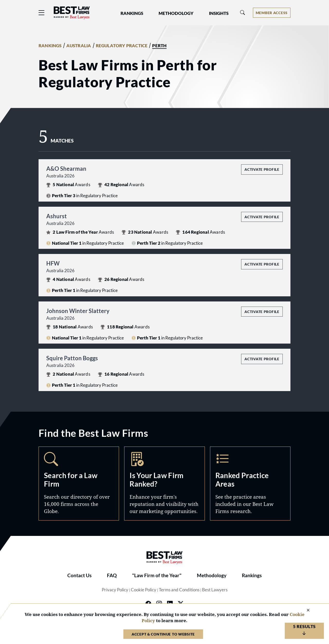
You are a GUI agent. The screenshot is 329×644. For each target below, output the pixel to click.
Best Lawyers (215, 590)
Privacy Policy (115, 590)
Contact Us (79, 575)
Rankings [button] (132, 13)
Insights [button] (219, 13)
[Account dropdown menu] (272, 13)
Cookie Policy (144, 590)
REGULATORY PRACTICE (122, 46)
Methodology (212, 575)
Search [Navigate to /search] (79, 483)
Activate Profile (262, 169)
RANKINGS (50, 46)
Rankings (252, 575)
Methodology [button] (176, 13)
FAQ (112, 575)
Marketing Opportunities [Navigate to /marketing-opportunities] (164, 483)
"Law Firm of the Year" (157, 575)
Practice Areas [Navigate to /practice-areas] (250, 483)
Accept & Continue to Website (163, 634)
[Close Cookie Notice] (305, 610)
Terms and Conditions (179, 590)
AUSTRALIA (79, 46)
